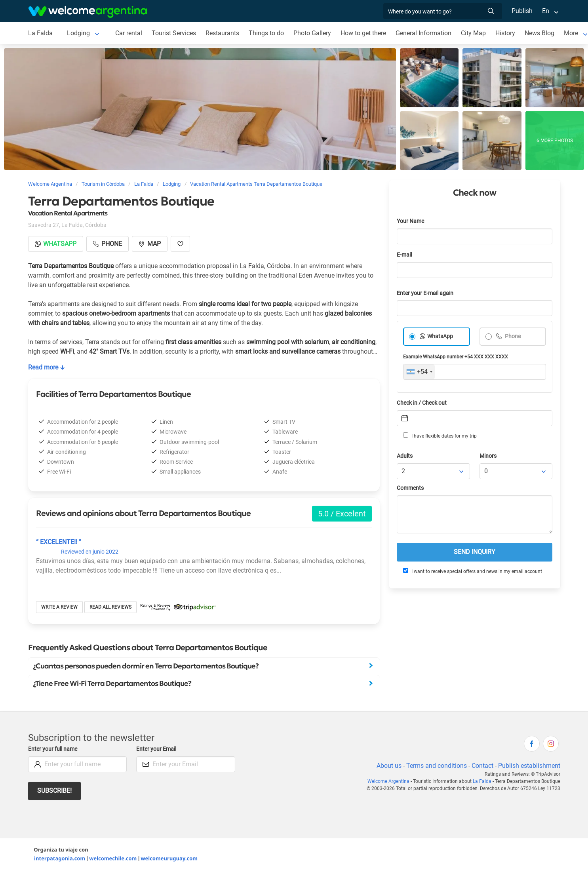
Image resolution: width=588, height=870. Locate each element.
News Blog (539, 33)
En (546, 11)
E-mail (404, 255)
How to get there (363, 33)
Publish (522, 11)
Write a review (59, 607)
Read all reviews (110, 607)
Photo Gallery (312, 33)
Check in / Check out (422, 403)
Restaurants (222, 33)
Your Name (410, 221)
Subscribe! (54, 791)
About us (389, 766)
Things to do (266, 33)
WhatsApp (440, 336)
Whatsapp (56, 244)
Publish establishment (529, 766)
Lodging (78, 33)
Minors (488, 456)
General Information (423, 33)
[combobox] (419, 372)
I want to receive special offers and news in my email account (473, 571)
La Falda (40, 33)
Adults (405, 456)
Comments (410, 488)
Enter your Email (156, 749)
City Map (473, 33)
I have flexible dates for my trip (440, 436)
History (505, 33)
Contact (482, 766)
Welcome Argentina (388, 781)
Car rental (129, 33)
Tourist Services (174, 33)
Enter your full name (53, 749)
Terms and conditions (437, 766)
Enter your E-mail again (425, 293)
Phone (512, 336)
